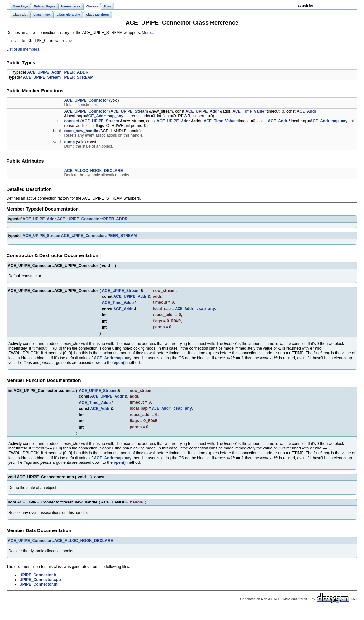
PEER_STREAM (79, 78)
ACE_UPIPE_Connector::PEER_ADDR (92, 220)
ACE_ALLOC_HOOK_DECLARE (94, 172)
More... (148, 33)
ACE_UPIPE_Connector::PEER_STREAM (99, 237)
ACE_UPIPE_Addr (44, 73)
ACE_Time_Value (248, 112)
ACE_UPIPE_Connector (86, 101)
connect (72, 122)
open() (120, 368)
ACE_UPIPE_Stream (42, 78)
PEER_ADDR (76, 73)
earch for (305, 5)
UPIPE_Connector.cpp (40, 590)
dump (69, 143)
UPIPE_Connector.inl (39, 594)
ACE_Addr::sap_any (104, 117)
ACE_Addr (306, 112)
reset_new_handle (81, 132)
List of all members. (23, 50)
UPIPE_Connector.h (38, 585)
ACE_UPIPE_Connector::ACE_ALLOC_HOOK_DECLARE (60, 551)
